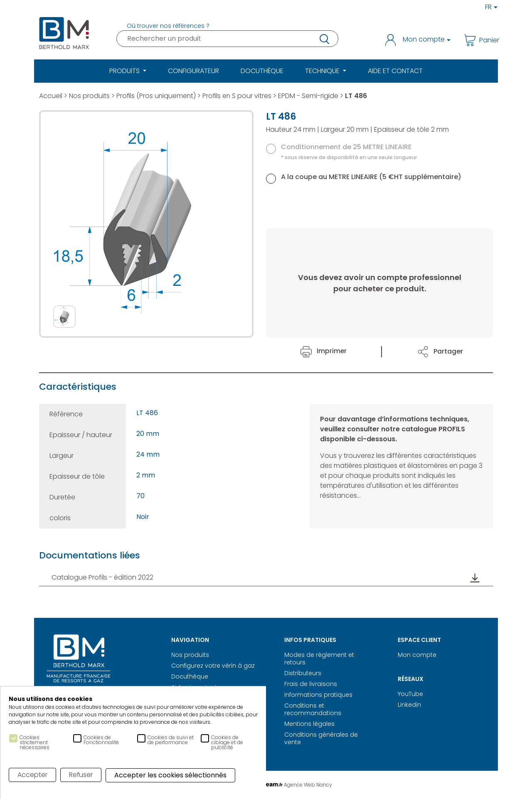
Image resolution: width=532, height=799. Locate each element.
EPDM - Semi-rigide (310, 96)
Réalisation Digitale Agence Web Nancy (266, 785)
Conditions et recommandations (313, 709)
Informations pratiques (318, 695)
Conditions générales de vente (321, 738)
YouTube (410, 694)
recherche (324, 39)
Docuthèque (262, 71)
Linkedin (409, 705)
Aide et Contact (395, 71)
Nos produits (89, 96)
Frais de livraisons (311, 684)
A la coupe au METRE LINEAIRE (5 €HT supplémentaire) (371, 177)
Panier (479, 40)
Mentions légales (309, 724)
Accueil (51, 96)
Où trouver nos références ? (168, 26)
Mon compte (417, 655)
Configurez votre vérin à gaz (213, 666)
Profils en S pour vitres (239, 96)
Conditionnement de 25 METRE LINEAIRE (349, 151)
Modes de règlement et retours (319, 659)
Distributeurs (303, 673)
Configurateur (193, 71)
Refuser (81, 775)
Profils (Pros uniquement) (157, 96)
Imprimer (324, 351)
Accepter (32, 775)
